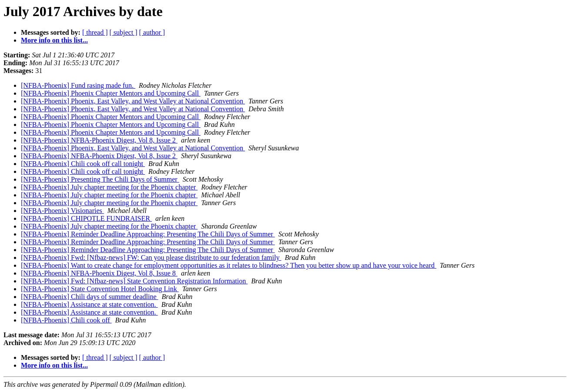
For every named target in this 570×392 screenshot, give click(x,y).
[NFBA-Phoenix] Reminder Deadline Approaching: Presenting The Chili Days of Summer (148, 234)
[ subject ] (124, 32)
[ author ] (152, 32)
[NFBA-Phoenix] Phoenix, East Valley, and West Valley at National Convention (133, 101)
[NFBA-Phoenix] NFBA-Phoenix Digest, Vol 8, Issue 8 (99, 273)
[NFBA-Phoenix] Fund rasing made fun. (78, 85)
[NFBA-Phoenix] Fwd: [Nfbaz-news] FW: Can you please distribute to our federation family (151, 257)
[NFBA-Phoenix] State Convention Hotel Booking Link (100, 289)
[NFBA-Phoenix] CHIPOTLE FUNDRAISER (86, 218)
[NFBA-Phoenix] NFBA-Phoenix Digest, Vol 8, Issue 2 (99, 140)
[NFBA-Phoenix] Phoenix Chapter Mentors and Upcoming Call (111, 93)
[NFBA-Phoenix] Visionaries (62, 211)
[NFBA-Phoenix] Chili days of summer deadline (90, 297)
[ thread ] (95, 32)
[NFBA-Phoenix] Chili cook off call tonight (83, 164)
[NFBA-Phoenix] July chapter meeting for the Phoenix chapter (109, 187)
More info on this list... (54, 40)
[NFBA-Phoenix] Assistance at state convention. (89, 304)
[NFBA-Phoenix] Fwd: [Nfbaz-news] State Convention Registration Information (134, 281)
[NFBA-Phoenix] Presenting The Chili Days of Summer (100, 179)
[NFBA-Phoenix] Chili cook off (66, 320)
